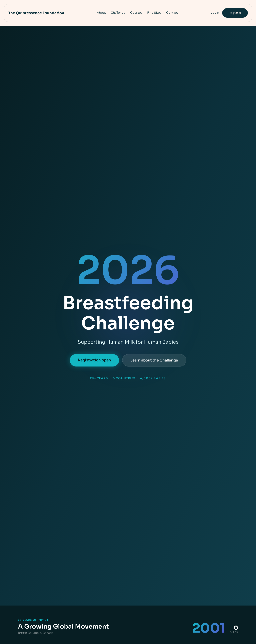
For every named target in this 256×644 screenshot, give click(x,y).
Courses (136, 13)
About (101, 13)
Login (215, 13)
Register (235, 13)
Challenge (118, 13)
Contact (172, 13)
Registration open (94, 361)
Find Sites (154, 13)
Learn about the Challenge (154, 361)
